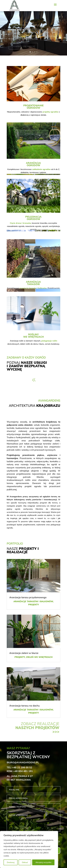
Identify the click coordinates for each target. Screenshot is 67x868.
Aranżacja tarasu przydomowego (28, 597)
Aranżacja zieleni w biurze (24, 653)
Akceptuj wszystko (43, 862)
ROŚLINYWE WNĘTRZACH (33, 336)
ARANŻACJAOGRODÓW (33, 164)
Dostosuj (11, 862)
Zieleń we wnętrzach (39, 657)
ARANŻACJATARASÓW (33, 283)
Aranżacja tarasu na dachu (24, 706)
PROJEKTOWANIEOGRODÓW (33, 107)
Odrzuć (25, 862)
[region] (29, 849)
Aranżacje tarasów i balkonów (33, 601)
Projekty (33, 605)
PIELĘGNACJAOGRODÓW (33, 218)
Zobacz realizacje (37, 728)
